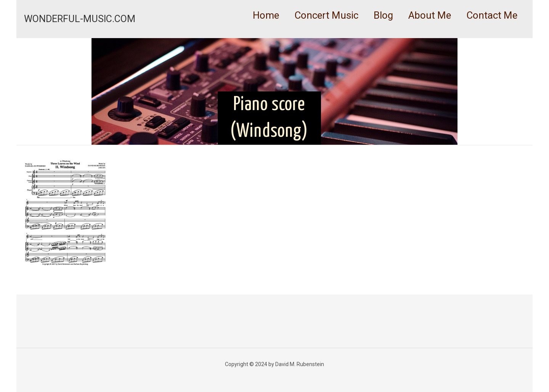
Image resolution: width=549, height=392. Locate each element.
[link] (326, 34)
